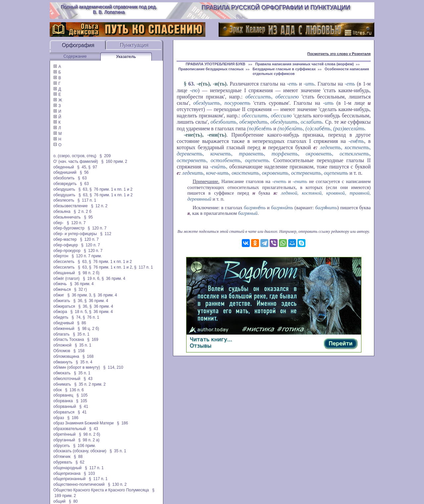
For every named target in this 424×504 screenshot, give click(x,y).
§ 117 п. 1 (87, 200)
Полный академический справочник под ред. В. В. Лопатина (109, 9)
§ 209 (105, 156)
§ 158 (79, 351)
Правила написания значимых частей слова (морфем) (305, 64)
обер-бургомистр (69, 228)
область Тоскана (69, 340)
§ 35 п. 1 (81, 334)
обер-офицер (66, 245)
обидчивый (64, 323)
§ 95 (88, 217)
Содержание (75, 56)
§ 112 (106, 234)
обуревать (63, 462)
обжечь (60, 284)
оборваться (64, 412)
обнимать (62, 384)
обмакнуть (63, 362)
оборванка (63, 401)
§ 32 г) (80, 289)
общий (59, 501)
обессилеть (64, 262)
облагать (61, 334)
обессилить (64, 267)
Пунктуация (134, 45)
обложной (62, 345)
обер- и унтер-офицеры (75, 234)
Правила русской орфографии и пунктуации (276, 7)
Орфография (78, 45)
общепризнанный (69, 479)
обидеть (61, 317)
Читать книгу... (211, 339)
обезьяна (62, 212)
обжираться (64, 306)
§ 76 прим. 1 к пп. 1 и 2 (111, 189)
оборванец (63, 395)
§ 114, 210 (113, 367)
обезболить (64, 178)
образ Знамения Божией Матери (83, 423)
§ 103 (89, 473)
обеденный (64, 167)
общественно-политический (79, 484)
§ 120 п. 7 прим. (87, 256)
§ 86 (82, 323)
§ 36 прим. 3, (80, 295)
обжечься (62, 289)
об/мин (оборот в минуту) (77, 367)
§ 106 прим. (84, 446)
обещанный (64, 273)
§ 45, (82, 167)
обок (57, 390)
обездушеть (64, 189)
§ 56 (84, 172)
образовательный (70, 429)
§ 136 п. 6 (75, 390)
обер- (58, 223)
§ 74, (77, 317)
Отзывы (201, 346)
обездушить (64, 195)
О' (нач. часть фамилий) (76, 161)
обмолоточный (67, 379)
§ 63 (82, 178)
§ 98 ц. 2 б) (88, 329)
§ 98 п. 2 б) (89, 273)
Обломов (62, 351)
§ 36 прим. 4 (114, 279)
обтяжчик (62, 457)
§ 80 (73, 501)
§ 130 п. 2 (117, 484)
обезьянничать (67, 217)
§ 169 (93, 340)
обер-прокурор (67, 251)
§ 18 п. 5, (79, 312)
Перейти (341, 343)
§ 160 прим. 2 (114, 161)
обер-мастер (65, 239)
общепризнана (67, 473)
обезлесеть (64, 200)
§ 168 (88, 356)
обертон (61, 256)
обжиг (59, 295)
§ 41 (84, 407)
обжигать (62, 301)
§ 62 (80, 462)
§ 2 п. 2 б (82, 212)
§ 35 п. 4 (84, 362)
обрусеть (62, 446)
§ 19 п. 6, (92, 279)
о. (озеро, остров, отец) (75, 156)
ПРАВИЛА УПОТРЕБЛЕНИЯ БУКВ (216, 64)
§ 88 (78, 457)
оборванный (65, 407)
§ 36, (78, 301)
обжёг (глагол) (66, 279)
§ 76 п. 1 (91, 317)
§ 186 (73, 418)
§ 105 (82, 395)
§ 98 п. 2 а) (89, 440)
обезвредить (65, 184)
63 (191, 84)
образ (59, 418)
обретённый (64, 434)
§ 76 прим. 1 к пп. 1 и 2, (111, 267)
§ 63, (83, 189)
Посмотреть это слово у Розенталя (339, 54)
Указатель (126, 57)
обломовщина (66, 356)
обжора (60, 312)
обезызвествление (71, 206)
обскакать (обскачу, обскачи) (80, 451)
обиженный (64, 329)
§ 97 (93, 167)
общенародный (67, 468)
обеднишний (65, 172)
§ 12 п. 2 (99, 206)
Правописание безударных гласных (211, 69)
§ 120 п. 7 (76, 223)
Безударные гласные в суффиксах (284, 69)
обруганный (64, 440)
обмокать (62, 373)
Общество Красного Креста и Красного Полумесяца (101, 490)
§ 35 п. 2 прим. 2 (90, 384)
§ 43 (88, 379)
